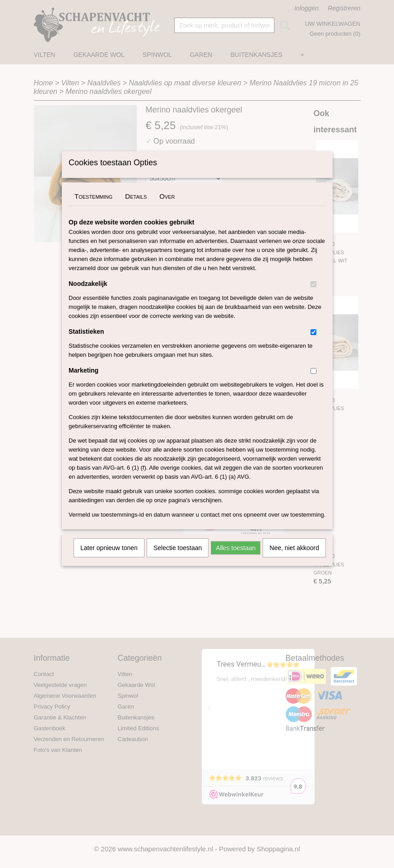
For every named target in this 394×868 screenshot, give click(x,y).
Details (136, 208)
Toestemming (93, 208)
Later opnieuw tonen (109, 560)
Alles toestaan (236, 560)
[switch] (313, 296)
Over (167, 208)
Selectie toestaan (178, 560)
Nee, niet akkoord (294, 560)
